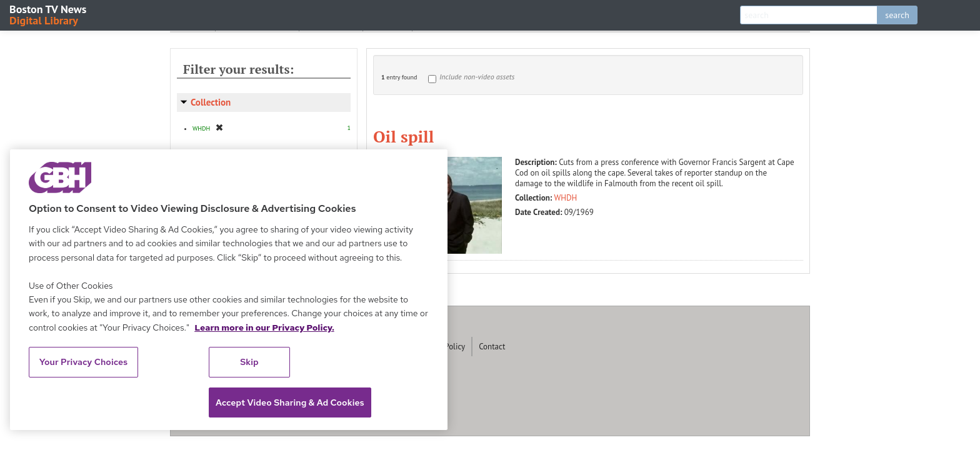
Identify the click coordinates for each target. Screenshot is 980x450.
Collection (211, 102)
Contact (492, 347)
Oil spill (403, 136)
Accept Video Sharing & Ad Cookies (290, 402)
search (897, 15)
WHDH (566, 198)
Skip (249, 362)
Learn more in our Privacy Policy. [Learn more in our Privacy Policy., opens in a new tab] (264, 327)
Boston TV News (49, 14)
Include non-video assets (477, 77)
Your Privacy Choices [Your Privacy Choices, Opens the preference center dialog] (84, 362)
